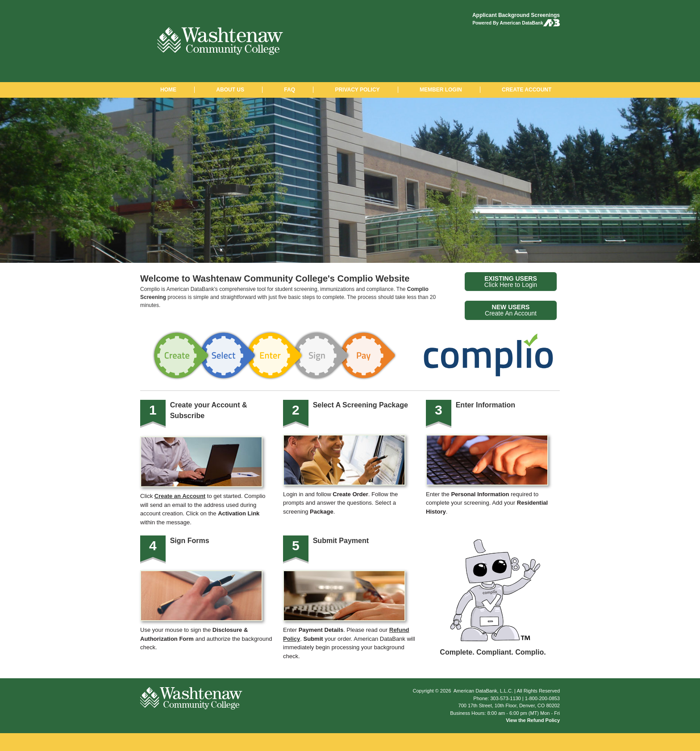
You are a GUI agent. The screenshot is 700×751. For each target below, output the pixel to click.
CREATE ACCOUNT (527, 90)
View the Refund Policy (533, 720)
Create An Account (511, 310)
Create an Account (180, 496)
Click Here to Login (511, 282)
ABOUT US (230, 90)
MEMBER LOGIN (441, 90)
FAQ (290, 90)
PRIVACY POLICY (357, 90)
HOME (168, 90)
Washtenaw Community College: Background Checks (220, 41)
